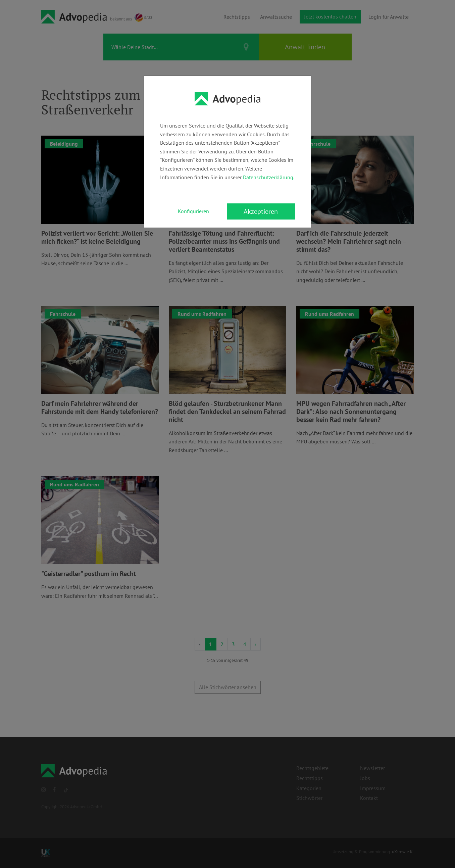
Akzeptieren (261, 211)
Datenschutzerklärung (268, 177)
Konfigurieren (193, 211)
